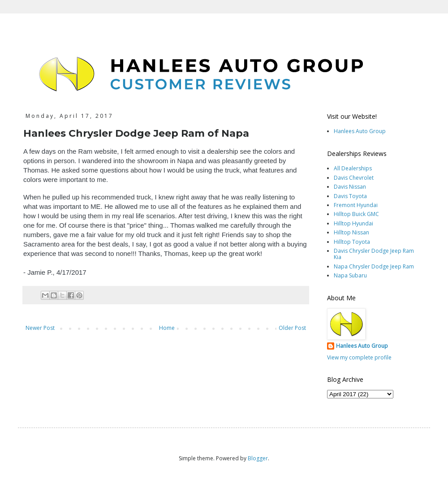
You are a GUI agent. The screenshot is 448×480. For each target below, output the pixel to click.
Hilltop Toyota (352, 242)
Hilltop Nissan (351, 232)
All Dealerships (353, 168)
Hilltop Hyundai (353, 223)
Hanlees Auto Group (360, 131)
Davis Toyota (350, 196)
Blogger (258, 458)
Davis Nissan (350, 187)
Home (167, 328)
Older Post (292, 328)
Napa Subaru (350, 275)
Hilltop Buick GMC (356, 214)
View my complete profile (359, 357)
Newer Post (40, 328)
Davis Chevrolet (354, 178)
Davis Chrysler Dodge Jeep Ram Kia (374, 254)
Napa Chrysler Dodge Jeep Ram (374, 266)
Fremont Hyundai (356, 205)
